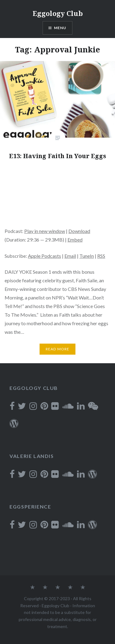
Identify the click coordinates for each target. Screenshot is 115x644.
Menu (60, 28)
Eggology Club (58, 13)
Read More (58, 349)
